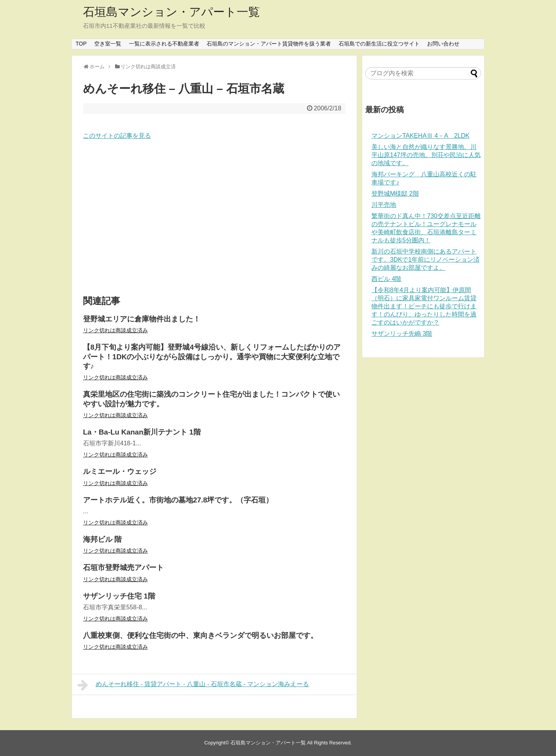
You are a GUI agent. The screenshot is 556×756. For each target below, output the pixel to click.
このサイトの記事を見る (117, 136)
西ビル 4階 (386, 279)
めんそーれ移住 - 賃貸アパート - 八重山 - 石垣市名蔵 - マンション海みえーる (193, 685)
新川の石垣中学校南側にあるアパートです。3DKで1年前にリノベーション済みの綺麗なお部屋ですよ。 (425, 260)
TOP (81, 44)
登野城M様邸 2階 (395, 194)
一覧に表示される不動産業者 (164, 44)
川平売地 (384, 205)
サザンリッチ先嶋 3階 (402, 334)
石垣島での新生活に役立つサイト (379, 44)
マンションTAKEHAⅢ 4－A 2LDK (420, 136)
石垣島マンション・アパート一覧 (171, 12)
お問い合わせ (443, 44)
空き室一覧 (108, 44)
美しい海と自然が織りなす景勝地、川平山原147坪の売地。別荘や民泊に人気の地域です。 (426, 155)
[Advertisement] (214, 218)
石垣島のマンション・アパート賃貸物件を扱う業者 (269, 44)
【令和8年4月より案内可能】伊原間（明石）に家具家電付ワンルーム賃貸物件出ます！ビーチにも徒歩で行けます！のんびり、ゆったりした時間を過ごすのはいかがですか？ (424, 306)
